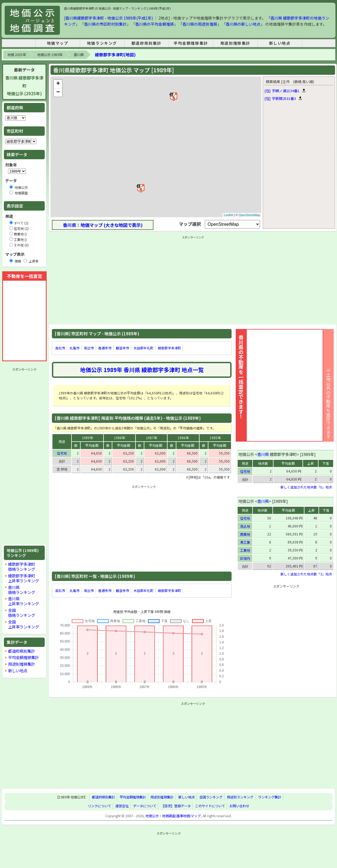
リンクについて (99, 806)
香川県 (79, 55)
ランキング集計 (270, 797)
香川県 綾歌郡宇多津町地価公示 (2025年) (24, 86)
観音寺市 (123, 348)
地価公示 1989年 (50, 55)
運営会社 (122, 806)
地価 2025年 (17, 55)
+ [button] (58, 84)
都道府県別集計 (146, 43)
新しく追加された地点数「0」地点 (306, 487)
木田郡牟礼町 (144, 348)
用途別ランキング (240, 797)
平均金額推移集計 (191, 43)
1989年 (87, 438)
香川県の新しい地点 (243, 24)
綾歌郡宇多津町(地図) (115, 55)
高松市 (60, 348)
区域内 (245, 558)
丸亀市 (75, 348)
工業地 (245, 550)
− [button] (58, 92)
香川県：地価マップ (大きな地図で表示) (103, 225)
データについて (145, 806)
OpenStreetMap (249, 215)
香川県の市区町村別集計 (105, 24)
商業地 (245, 534)
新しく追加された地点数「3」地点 (306, 574)
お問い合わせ (239, 806)
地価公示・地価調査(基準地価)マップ (173, 816)
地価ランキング (102, 43)
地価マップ (58, 43)
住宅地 (62, 453)
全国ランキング (211, 797)
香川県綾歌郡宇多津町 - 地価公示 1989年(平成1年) (109, 18)
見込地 (245, 526)
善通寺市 (105, 348)
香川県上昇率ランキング (23, 601)
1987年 (152, 438)
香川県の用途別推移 (200, 24)
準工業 (245, 542)
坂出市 (89, 348)
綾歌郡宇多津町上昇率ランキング (23, 578)
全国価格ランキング (22, 613)
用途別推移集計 (235, 43)
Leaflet (228, 215)
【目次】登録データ (176, 806)
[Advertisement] (24, 456)
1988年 (120, 438)
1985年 (215, 438)
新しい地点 (280, 43)
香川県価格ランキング (22, 590)
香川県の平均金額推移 (155, 24)
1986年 (183, 438)
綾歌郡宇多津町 (169, 348)
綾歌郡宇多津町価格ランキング (22, 566)
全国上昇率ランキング (23, 624)
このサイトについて (210, 806)
